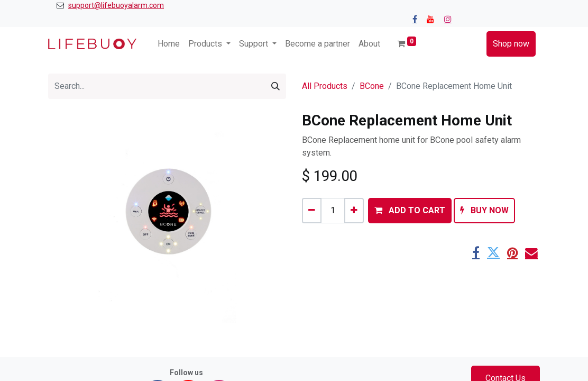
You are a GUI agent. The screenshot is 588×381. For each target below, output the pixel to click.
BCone (372, 86)
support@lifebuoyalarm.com (116, 5)
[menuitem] (169, 44)
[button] (410, 211)
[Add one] (354, 211)
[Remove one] (312, 211)
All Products (325, 86)
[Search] (275, 86)
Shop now (511, 44)
